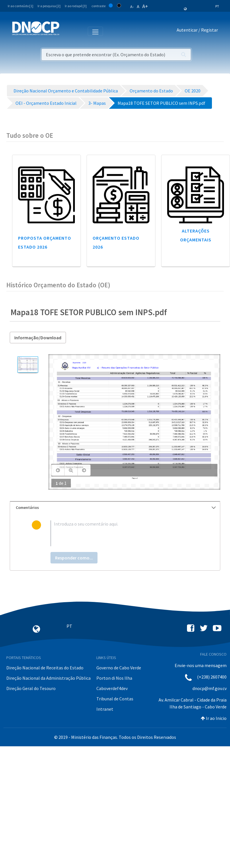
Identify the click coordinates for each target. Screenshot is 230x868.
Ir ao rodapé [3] (76, 6)
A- (132, 7)
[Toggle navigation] (67, 31)
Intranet (105, 709)
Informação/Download (38, 338)
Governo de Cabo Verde (119, 668)
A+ (145, 6)
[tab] (115, 508)
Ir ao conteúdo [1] (21, 6)
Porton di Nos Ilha (114, 678)
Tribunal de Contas (115, 699)
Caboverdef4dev (112, 688)
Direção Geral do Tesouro (31, 688)
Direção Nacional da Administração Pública (48, 678)
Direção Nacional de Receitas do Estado (45, 668)
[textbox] (124, 533)
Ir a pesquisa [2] (49, 6)
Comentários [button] (116, 507)
